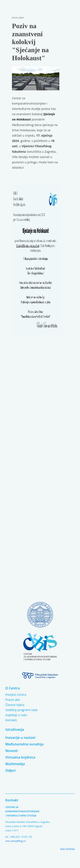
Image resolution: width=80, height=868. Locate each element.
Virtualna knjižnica (20, 757)
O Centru (13, 688)
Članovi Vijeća (15, 705)
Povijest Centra (16, 695)
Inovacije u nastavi (20, 738)
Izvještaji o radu (16, 715)
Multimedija (15, 764)
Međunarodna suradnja (24, 744)
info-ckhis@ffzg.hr (16, 841)
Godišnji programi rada (21, 710)
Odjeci (10, 770)
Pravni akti (13, 700)
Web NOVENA (68, 849)
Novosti (12, 751)
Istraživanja (15, 729)
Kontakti (11, 720)
